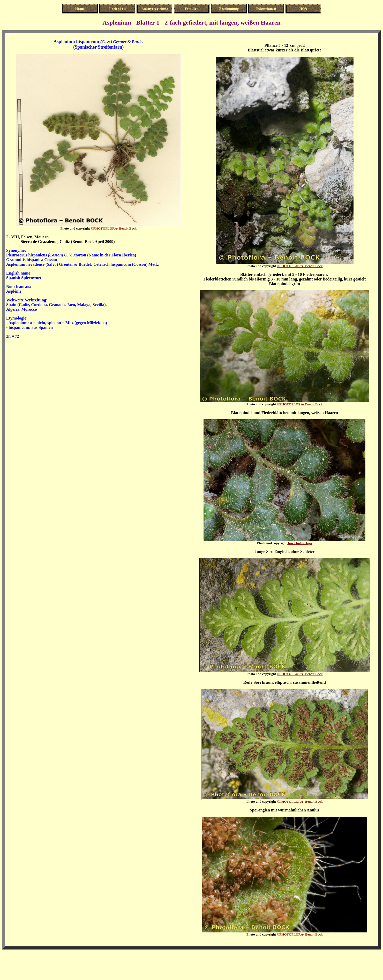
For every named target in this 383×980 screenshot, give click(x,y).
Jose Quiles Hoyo (300, 543)
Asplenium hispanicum (76, 42)
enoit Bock (114, 228)
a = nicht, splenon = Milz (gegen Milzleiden (68, 323)
